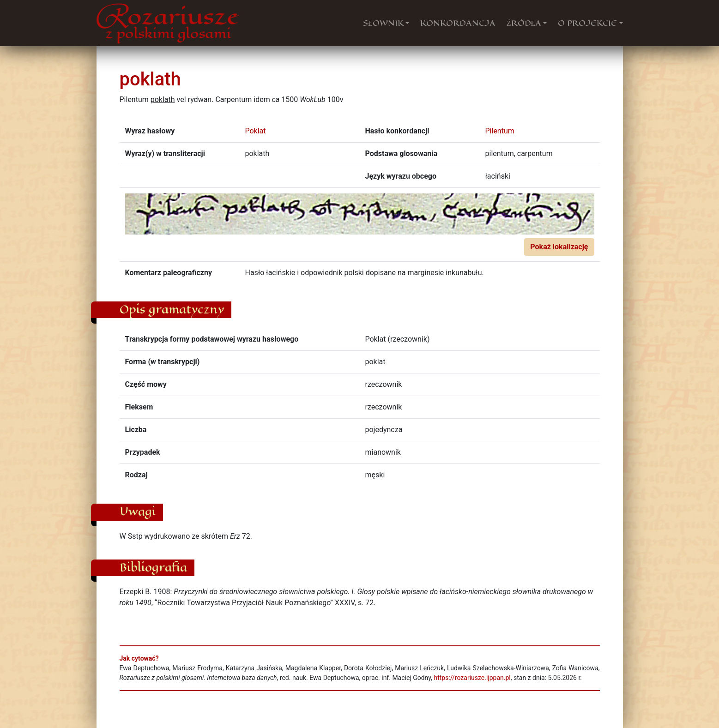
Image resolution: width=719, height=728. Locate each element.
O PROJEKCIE (587, 23)
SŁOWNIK (383, 23)
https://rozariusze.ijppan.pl (472, 678)
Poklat (256, 131)
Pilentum (500, 131)
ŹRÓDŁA (524, 23)
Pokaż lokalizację (559, 247)
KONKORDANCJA (458, 23)
